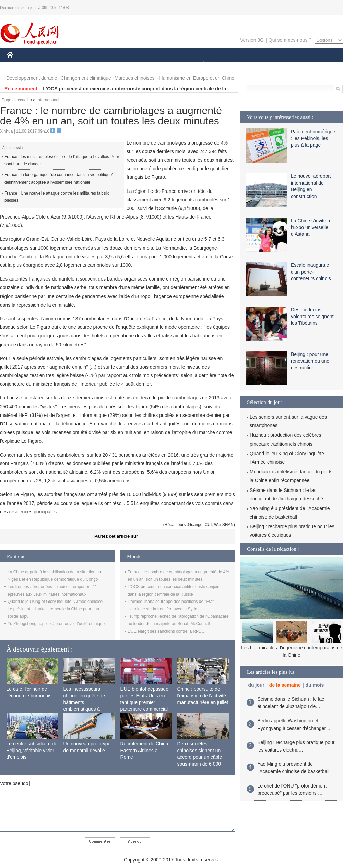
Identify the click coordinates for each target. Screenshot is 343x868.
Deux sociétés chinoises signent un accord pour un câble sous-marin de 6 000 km (200, 757)
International (48, 100)
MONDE (80, 65)
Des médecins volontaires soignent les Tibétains (312, 316)
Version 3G (252, 40)
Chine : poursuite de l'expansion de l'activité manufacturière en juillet (203, 696)
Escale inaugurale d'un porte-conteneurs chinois (311, 272)
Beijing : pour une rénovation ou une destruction (310, 361)
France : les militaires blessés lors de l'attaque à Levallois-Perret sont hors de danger (63, 160)
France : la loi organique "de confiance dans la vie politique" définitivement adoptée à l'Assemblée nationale (59, 178)
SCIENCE (139, 65)
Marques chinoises (135, 78)
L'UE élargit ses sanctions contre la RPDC (166, 631)
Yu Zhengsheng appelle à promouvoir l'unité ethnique (56, 624)
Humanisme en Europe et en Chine (197, 78)
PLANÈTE (230, 65)
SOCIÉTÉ (200, 65)
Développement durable (32, 78)
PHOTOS (319, 65)
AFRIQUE (109, 65)
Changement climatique (86, 78)
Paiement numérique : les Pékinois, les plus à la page (313, 138)
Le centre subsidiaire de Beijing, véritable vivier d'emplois (32, 750)
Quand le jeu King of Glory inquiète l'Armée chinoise (55, 602)
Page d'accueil (15, 100)
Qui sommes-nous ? (290, 40)
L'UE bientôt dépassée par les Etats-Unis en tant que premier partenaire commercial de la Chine (144, 702)
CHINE (19, 65)
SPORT (258, 65)
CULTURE (169, 65)
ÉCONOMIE (48, 65)
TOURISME (287, 65)
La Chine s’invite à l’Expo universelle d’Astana (310, 227)
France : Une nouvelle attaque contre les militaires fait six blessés (57, 197)
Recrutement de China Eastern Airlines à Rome (144, 750)
